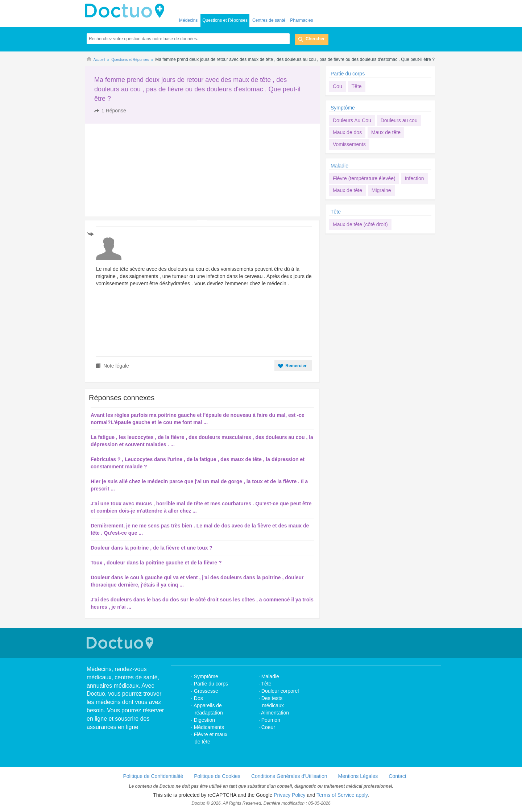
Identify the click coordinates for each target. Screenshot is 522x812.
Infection (415, 178)
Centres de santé (269, 20)
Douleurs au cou (399, 120)
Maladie (339, 166)
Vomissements (349, 144)
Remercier (296, 366)
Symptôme (343, 108)
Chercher (315, 39)
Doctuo (127, 11)
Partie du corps (348, 74)
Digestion (205, 720)
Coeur (268, 727)
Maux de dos (347, 132)
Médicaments (209, 727)
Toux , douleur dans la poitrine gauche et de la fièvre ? (156, 563)
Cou (337, 86)
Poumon (271, 720)
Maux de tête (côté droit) (360, 224)
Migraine (381, 190)
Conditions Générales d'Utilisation (289, 776)
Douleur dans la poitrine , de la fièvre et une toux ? (152, 548)
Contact (397, 776)
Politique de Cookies (217, 776)
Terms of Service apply (342, 795)
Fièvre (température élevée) (364, 178)
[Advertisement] (140, 170)
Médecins (188, 20)
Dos (198, 698)
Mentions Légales (358, 776)
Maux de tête (386, 132)
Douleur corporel (280, 691)
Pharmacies (301, 20)
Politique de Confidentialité (153, 776)
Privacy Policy (289, 795)
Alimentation (275, 713)
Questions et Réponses (225, 20)
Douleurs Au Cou (352, 120)
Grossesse (206, 691)
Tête (357, 86)
